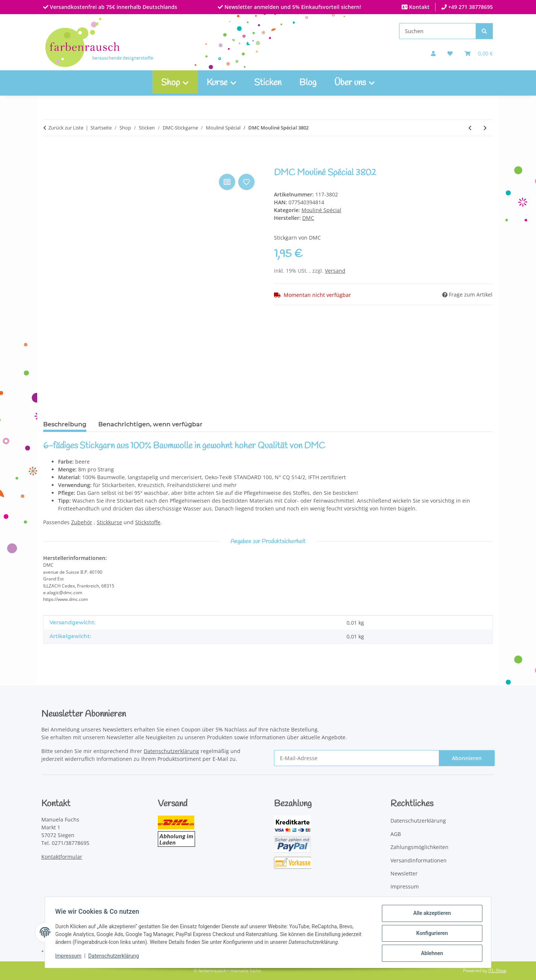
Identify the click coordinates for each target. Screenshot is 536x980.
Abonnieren (467, 758)
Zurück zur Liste (66, 128)
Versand (335, 271)
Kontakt (419, 7)
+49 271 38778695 (470, 7)
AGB (396, 834)
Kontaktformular (62, 857)
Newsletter (404, 873)
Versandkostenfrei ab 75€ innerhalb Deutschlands (113, 7)
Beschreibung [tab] (65, 424)
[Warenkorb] (479, 53)
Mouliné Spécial (321, 210)
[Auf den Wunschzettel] (246, 182)
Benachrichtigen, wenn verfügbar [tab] (150, 424)
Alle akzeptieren (430, 915)
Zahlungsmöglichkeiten (419, 847)
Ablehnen (430, 954)
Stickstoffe (148, 522)
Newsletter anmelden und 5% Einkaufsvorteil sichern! (292, 7)
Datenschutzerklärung (115, 957)
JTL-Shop (497, 971)
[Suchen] (438, 31)
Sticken (268, 83)
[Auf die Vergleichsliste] (227, 182)
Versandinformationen (419, 860)
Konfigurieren (430, 934)
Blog (308, 83)
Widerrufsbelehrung (416, 900)
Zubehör (82, 522)
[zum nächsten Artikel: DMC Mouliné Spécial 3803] (485, 128)
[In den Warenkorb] (49, 164)
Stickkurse (109, 522)
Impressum (70, 957)
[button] (433, 53)
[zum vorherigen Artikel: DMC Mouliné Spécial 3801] (470, 128)
